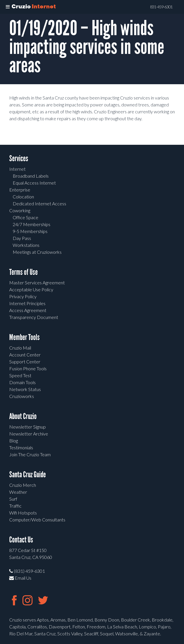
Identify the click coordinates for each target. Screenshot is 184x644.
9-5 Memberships (30, 231)
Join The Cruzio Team (30, 454)
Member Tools (24, 337)
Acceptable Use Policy (31, 289)
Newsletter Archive (29, 434)
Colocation (23, 197)
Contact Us (21, 540)
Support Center (25, 362)
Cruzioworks (22, 396)
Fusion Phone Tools (28, 368)
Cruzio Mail (20, 348)
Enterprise (20, 190)
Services (19, 158)
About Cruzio (23, 416)
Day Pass (22, 238)
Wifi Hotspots (23, 513)
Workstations (26, 245)
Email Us (20, 578)
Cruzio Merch (23, 485)
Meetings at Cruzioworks (37, 252)
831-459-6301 (161, 7)
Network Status (25, 389)
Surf (13, 499)
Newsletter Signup (27, 427)
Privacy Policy (23, 296)
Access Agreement (28, 310)
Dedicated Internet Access (39, 203)
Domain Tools (22, 382)
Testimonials (21, 447)
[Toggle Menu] (8, 7)
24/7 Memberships (32, 224)
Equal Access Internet (34, 183)
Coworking (20, 210)
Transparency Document (34, 317)
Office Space (25, 217)
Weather (18, 492)
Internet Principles (27, 303)
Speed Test (20, 375)
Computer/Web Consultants (37, 520)
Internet (17, 169)
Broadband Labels (31, 176)
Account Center (25, 355)
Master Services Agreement (37, 282)
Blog (14, 441)
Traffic (15, 506)
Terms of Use (23, 272)
